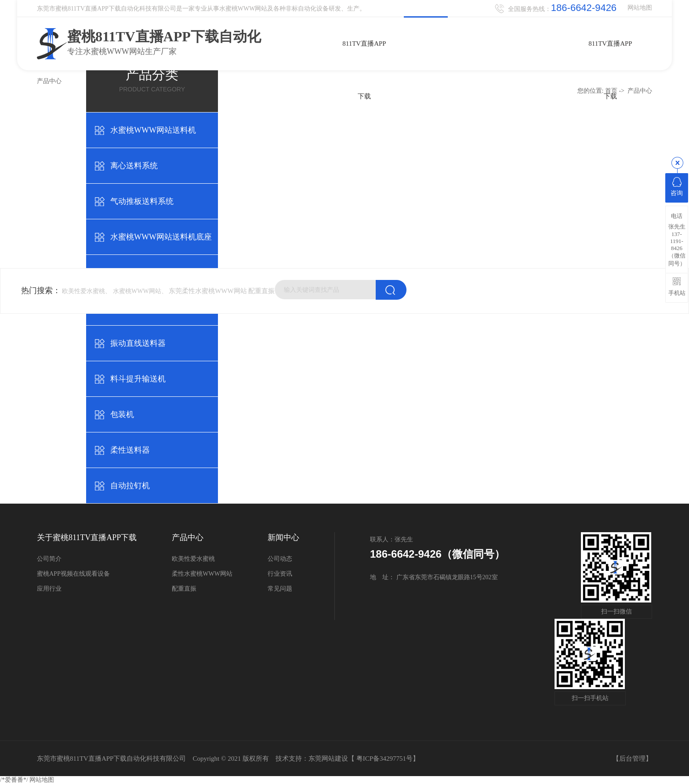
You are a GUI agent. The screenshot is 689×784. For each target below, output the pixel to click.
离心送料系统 (134, 166)
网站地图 (640, 8)
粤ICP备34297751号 (384, 759)
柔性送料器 (130, 450)
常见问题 (280, 589)
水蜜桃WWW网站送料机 (153, 130)
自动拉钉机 (130, 486)
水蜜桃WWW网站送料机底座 (161, 237)
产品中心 (640, 91)
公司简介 (49, 559)
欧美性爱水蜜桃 (193, 559)
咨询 (677, 187)
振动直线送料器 (138, 343)
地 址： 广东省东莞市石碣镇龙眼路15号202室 (434, 577)
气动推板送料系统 (142, 201)
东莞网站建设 (328, 759)
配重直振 (261, 291)
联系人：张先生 (392, 539)
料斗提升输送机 (138, 379)
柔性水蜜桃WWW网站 (202, 574)
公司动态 (280, 559)
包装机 (122, 414)
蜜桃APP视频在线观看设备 (73, 574)
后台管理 (632, 759)
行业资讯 (280, 574)
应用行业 (49, 589)
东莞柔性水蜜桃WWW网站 (208, 291)
